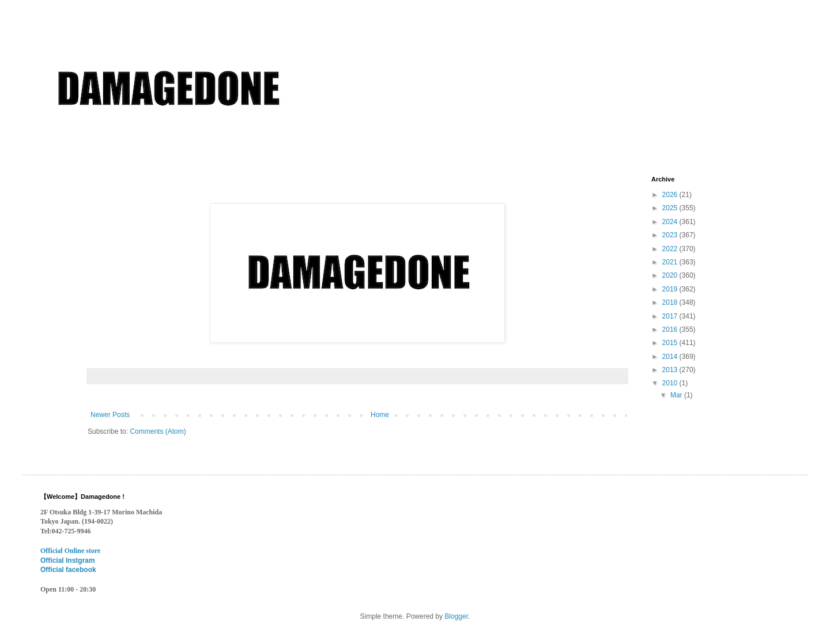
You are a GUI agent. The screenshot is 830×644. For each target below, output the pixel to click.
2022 (671, 249)
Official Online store (70, 551)
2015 (671, 343)
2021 (671, 262)
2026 (671, 195)
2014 (671, 357)
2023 (671, 235)
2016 (671, 329)
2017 (671, 316)
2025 (671, 208)
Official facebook (68, 570)
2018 (671, 302)
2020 (671, 275)
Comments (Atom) (158, 431)
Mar (677, 395)
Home (380, 415)
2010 (671, 383)
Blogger (456, 616)
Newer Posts (110, 415)
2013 (671, 370)
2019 (671, 289)
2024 (671, 222)
